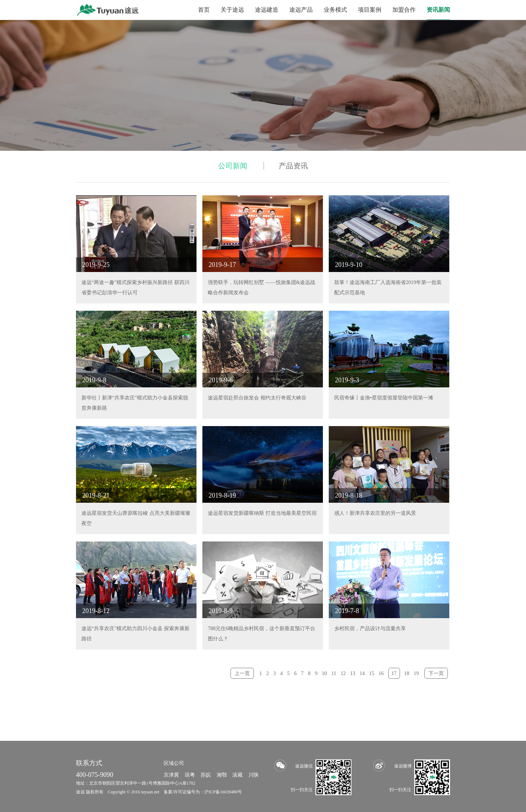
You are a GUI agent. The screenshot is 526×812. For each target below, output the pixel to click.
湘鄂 (222, 775)
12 (343, 673)
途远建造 (267, 10)
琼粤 (190, 775)
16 (381, 673)
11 (334, 673)
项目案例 (370, 10)
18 (407, 673)
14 (362, 673)
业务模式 (335, 10)
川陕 (254, 775)
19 (416, 673)
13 (353, 673)
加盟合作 (404, 10)
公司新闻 (233, 166)
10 (324, 673)
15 (372, 673)
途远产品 (301, 10)
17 (394, 673)
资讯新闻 (438, 10)
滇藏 (237, 775)
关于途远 (232, 10)
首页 (204, 10)
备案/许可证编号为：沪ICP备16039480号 (203, 792)
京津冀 (171, 775)
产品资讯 (293, 166)
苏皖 (206, 775)
